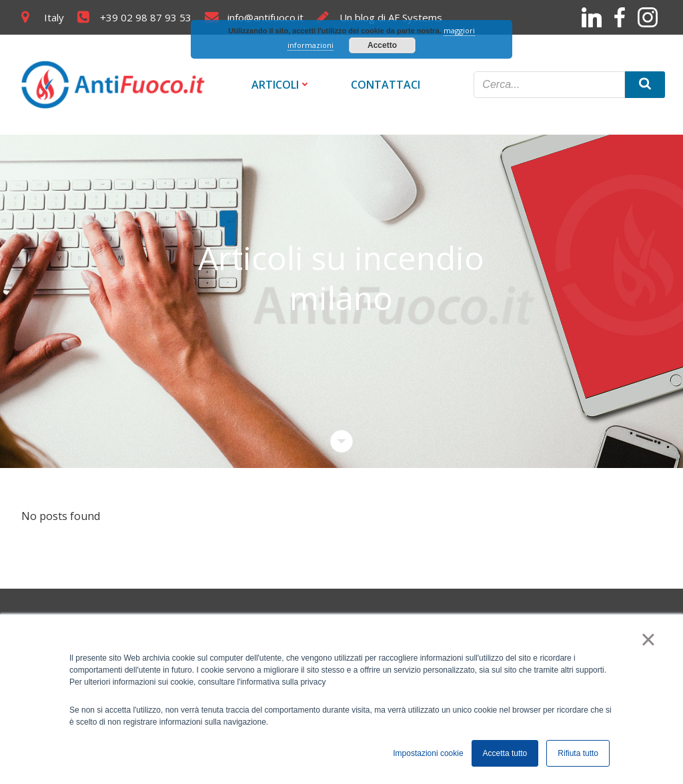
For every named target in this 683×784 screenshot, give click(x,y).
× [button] (648, 639)
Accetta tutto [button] (505, 753)
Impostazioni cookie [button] (428, 753)
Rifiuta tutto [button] (578, 753)
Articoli (281, 85)
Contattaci (386, 85)
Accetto (382, 45)
